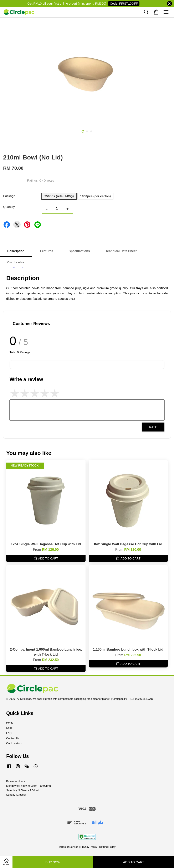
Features (47, 251)
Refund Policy (107, 847)
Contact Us (13, 738)
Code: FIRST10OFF (124, 3)
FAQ (9, 733)
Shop (9, 728)
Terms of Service (68, 847)
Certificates (16, 262)
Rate (153, 427)
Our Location (14, 743)
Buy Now (53, 862)
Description (16, 251)
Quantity (9, 207)
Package (9, 196)
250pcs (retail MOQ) (59, 196)
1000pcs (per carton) (95, 196)
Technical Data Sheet (121, 251)
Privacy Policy (89, 847)
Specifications (79, 251)
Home (10, 723)
